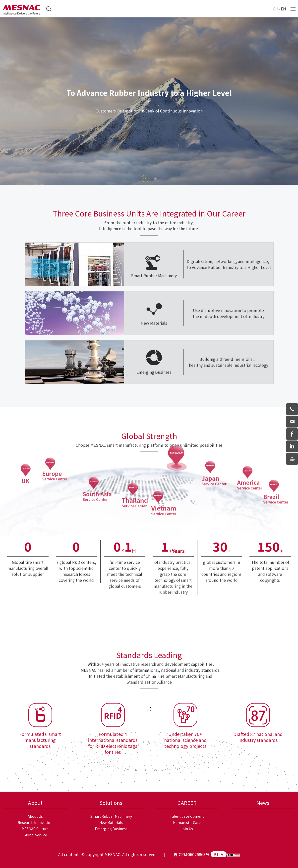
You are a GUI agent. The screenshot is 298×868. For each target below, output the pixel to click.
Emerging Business (111, 829)
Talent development (187, 816)
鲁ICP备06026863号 (192, 854)
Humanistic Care (187, 822)
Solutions (111, 803)
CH (276, 9)
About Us (35, 816)
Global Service (35, 835)
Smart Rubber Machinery (111, 816)
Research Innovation (35, 822)
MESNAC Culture (35, 829)
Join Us (187, 829)
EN (283, 9)
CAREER (187, 803)
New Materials (111, 822)
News (263, 803)
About (35, 803)
